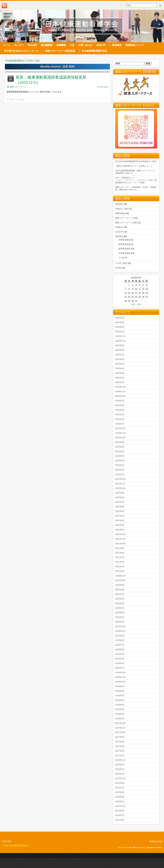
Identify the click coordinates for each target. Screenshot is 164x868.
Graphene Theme (154, 848)
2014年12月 (120, 806)
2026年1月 (120, 332)
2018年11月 (120, 677)
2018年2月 (120, 714)
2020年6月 (120, 599)
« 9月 (133, 304)
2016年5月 (120, 765)
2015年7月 (120, 788)
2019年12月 (120, 626)
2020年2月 (120, 617)
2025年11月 (120, 341)
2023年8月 (120, 447)
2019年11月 (120, 631)
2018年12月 (120, 673)
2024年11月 (120, 392)
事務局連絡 (120, 213)
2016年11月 (120, 760)
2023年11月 (120, 433)
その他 (121, 258)
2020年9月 (120, 585)
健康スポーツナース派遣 (126, 223)
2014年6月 (120, 820)
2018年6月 (120, 700)
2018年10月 (120, 682)
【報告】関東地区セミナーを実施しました (134, 166)
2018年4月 (120, 709)
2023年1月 (120, 474)
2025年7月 (120, 355)
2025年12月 (120, 336)
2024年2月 (120, 419)
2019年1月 (120, 668)
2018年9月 (120, 686)
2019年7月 (120, 645)
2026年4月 (120, 318)
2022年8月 (120, 498)
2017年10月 (120, 732)
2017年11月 (120, 728)
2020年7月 (120, 594)
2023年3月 (120, 465)
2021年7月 (120, 557)
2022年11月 (120, 484)
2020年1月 (120, 622)
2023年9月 (120, 442)
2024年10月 (120, 396)
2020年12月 (120, 576)
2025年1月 (120, 382)
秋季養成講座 (124, 240)
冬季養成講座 (124, 253)
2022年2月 (120, 525)
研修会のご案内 (122, 209)
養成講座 (119, 236)
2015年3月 (120, 797)
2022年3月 (120, 521)
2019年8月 (120, 640)
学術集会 (119, 227)
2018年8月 (120, 691)
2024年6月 (120, 405)
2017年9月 (120, 737)
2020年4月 (120, 608)
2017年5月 (120, 746)
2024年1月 (120, 424)
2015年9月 (120, 783)
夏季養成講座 (124, 249)
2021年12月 (120, 534)
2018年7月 (120, 696)
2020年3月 (120, 613)
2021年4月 (120, 567)
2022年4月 (120, 516)
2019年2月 (120, 663)
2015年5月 (120, 792)
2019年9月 (120, 636)
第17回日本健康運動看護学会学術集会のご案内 (136, 161)
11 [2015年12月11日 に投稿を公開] (140, 289)
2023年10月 (120, 438)
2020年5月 (120, 603)
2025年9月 (120, 345)
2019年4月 (120, 659)
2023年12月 (120, 428)
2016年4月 (120, 769)
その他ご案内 (121, 263)
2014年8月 (120, 811)
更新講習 (119, 204)
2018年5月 (120, 705)
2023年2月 (120, 470)
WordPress (134, 848)
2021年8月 (120, 553)
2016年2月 (120, 774)
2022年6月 (120, 507)
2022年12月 (120, 479)
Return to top (156, 841)
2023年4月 (120, 461)
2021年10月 (120, 544)
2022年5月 (120, 511)
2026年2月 (120, 327)
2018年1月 (120, 719)
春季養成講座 (124, 244)
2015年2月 (120, 802)
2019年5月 (120, 654)
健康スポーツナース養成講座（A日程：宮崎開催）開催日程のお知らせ (135, 188)
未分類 (118, 268)
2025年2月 (120, 378)
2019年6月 (120, 650)
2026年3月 (120, 322)
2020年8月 (120, 590)
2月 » (139, 304)
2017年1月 (120, 755)
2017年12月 (120, 723)
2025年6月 (120, 359)
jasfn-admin (104, 87)
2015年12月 (120, 779)
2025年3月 (120, 373)
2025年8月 (120, 350)
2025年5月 (120, 364)
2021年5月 (120, 562)
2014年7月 (120, 815)
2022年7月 (120, 502)
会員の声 (119, 232)
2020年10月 (120, 580)
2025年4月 (120, 369)
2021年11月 (120, 539)
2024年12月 (120, 387)
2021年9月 (120, 548)
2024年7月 (120, 401)
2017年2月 (120, 751)
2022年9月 (120, 493)
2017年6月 (120, 742)
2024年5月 (120, 410)
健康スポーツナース (18, 87)
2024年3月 (120, 415)
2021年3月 (120, 571)
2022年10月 (120, 488)
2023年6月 (120, 451)
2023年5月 (120, 456)
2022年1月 (120, 530)
